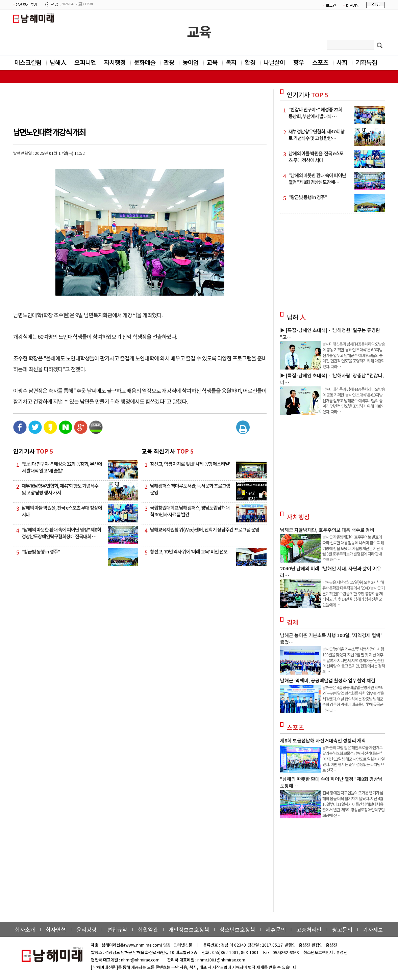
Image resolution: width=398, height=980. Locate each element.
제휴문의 (276, 929)
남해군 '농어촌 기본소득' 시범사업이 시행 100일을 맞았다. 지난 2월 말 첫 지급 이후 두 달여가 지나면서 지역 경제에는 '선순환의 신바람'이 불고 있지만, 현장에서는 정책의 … (354, 660)
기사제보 (373, 929)
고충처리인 (309, 929)
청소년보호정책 (237, 929)
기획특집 (366, 62)
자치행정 (115, 62)
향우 (299, 62)
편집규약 (117, 929)
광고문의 (342, 929)
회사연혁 (56, 929)
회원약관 (148, 929)
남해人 (58, 62)
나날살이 (274, 62)
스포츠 (320, 62)
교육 (199, 31)
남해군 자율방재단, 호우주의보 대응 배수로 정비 (327, 530)
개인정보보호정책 (189, 929)
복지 (231, 62)
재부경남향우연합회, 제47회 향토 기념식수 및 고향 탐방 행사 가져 (60, 489)
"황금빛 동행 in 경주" (41, 551)
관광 (169, 62)
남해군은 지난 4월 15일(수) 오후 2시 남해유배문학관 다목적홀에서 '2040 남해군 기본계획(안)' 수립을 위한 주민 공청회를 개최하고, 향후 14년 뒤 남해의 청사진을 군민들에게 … (353, 593)
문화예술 (145, 62)
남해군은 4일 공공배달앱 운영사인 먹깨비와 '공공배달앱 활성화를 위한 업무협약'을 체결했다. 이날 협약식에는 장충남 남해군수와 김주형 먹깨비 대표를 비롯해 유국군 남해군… (353, 699)
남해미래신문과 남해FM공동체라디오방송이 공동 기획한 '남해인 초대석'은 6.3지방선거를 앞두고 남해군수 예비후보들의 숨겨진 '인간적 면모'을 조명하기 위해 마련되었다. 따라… (354, 355)
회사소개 (25, 929)
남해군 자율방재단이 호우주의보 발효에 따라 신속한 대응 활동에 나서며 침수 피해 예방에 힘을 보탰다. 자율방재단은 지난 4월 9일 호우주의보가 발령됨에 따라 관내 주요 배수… (353, 548)
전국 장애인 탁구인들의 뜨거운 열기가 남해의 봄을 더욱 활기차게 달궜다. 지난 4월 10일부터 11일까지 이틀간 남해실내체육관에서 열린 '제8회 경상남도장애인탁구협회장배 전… (353, 804)
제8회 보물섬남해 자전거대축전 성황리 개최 (323, 740)
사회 (342, 62)
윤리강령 (86, 929)
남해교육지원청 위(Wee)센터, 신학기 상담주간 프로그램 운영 (205, 529)
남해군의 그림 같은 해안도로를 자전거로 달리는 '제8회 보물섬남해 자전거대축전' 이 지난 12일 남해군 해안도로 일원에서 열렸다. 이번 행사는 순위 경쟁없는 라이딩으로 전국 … (353, 759)
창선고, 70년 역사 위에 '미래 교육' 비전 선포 (189, 551)
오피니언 (85, 62)
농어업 (191, 62)
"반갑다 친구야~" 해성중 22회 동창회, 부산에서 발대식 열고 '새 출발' (62, 467)
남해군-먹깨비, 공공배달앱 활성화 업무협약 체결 (328, 680)
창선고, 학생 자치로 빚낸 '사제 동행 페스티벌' (190, 464)
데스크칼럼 (28, 62)
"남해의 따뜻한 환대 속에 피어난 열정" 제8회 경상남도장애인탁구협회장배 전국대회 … (61, 533)
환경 (250, 62)
